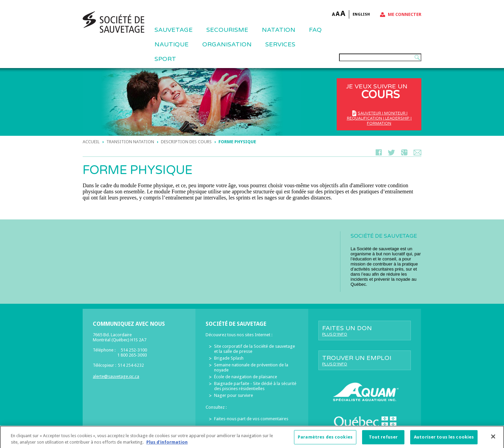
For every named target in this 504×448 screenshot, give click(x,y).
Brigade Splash (229, 358)
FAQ (315, 30)
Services (280, 44)
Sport (165, 59)
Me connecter (405, 14)
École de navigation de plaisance (246, 377)
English (361, 14)
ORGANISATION (227, 44)
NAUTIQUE (172, 44)
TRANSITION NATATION (130, 142)
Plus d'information (167, 445)
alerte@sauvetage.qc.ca (116, 376)
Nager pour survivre (234, 395)
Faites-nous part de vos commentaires (251, 419)
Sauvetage (174, 30)
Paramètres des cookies (325, 440)
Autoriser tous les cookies (444, 440)
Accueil (91, 142)
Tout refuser (383, 440)
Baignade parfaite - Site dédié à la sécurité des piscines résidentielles (255, 386)
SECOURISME (227, 30)
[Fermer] (493, 439)
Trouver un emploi (365, 360)
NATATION (279, 30)
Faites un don (365, 330)
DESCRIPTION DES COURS (186, 142)
